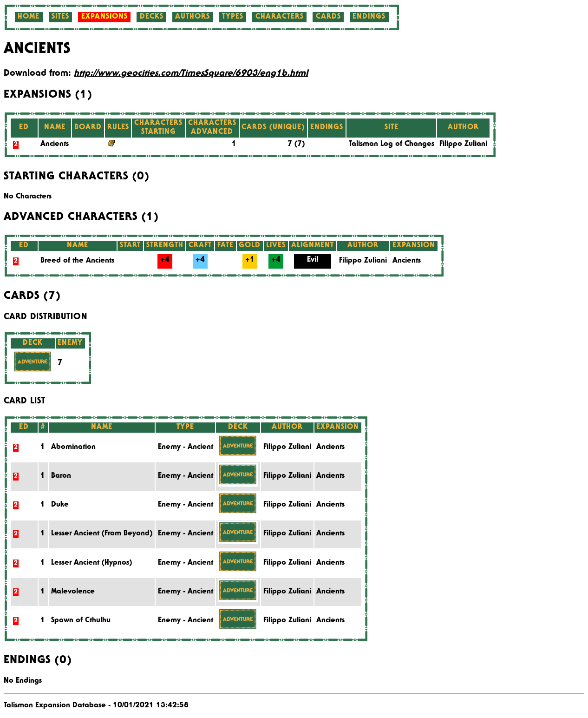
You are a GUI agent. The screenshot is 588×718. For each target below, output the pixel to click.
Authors (193, 17)
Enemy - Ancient (186, 448)
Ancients (55, 145)
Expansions (105, 17)
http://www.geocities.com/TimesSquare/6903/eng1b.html (191, 74)
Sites (60, 17)
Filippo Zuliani (463, 145)
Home (29, 17)
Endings (369, 17)
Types (233, 17)
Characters (280, 17)
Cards (328, 17)
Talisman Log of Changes (392, 145)
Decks (152, 17)
